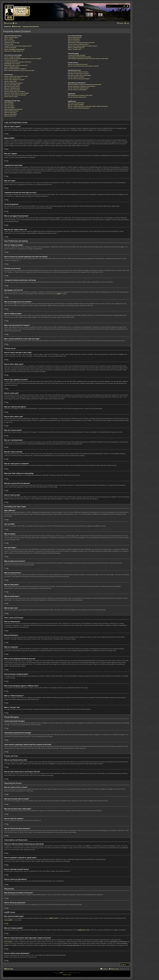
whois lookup (8, 942)
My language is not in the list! (12, 64)
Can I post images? (9, 107)
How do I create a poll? (10, 81)
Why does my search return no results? (78, 74)
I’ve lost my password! (10, 48)
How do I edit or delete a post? (12, 78)
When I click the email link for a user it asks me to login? (19, 70)
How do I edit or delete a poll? (12, 85)
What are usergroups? (74, 41)
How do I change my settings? (12, 57)
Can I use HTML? (9, 104)
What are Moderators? (74, 39)
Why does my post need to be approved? (15, 95)
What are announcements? (11, 111)
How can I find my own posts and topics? (79, 79)
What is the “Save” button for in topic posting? (17, 93)
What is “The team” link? (74, 49)
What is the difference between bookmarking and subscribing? (85, 84)
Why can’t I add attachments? (12, 88)
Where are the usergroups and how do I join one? (81, 43)
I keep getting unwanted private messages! (79, 57)
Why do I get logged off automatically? (14, 49)
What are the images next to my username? (16, 65)
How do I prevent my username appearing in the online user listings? (23, 59)
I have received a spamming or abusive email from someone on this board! (88, 59)
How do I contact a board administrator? (79, 108)
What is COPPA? (9, 39)
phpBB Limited (53, 918)
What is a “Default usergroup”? (76, 48)
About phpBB (8, 920)
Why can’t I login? (9, 44)
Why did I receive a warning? (12, 90)
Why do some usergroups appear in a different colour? (83, 46)
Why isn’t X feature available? (76, 105)
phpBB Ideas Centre (83, 930)
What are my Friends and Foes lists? (78, 64)
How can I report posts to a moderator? (15, 91)
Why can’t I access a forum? (12, 86)
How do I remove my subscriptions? (78, 90)
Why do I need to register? (11, 37)
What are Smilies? (9, 106)
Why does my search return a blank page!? (79, 75)
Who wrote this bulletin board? (76, 103)
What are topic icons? (10, 116)
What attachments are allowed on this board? (80, 95)
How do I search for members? (76, 77)
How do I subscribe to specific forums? (78, 88)
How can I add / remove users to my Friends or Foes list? (83, 66)
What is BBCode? (9, 102)
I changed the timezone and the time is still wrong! (18, 62)
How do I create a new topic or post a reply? (16, 76)
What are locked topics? (11, 114)
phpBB (59, 294)
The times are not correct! (11, 60)
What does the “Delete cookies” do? (14, 51)
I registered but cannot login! (12, 43)
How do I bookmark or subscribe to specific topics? (82, 86)
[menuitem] (15, 23)
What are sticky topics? (10, 113)
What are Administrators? (75, 37)
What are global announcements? (13, 109)
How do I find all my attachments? (77, 97)
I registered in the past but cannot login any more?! (18, 46)
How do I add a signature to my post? (14, 80)
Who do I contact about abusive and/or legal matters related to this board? (88, 106)
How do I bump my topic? (11, 97)
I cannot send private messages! (77, 55)
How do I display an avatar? (12, 67)
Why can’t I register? (10, 41)
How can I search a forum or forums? (78, 72)
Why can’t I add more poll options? (14, 83)
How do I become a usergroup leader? (78, 44)
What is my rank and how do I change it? (15, 69)
